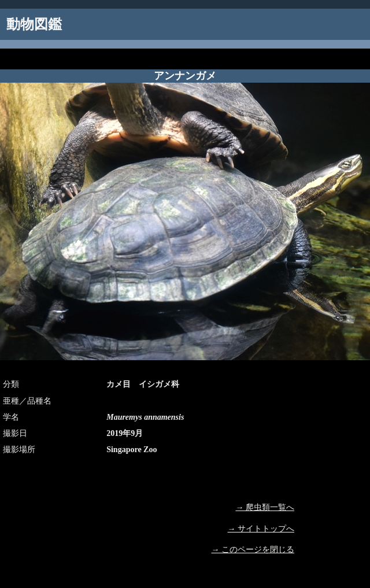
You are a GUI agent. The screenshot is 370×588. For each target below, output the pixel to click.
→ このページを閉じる (253, 550)
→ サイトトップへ (261, 529)
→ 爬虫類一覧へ (265, 507)
